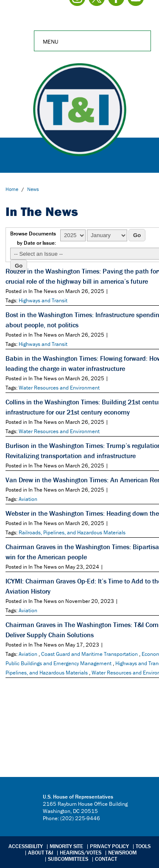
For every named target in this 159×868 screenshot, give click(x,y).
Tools (143, 846)
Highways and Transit (43, 300)
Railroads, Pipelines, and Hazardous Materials (72, 532)
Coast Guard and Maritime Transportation (89, 654)
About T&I (40, 853)
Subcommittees (68, 859)
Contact (106, 859)
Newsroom (122, 853)
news (33, 189)
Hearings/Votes (81, 853)
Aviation (28, 499)
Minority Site (66, 846)
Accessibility (26, 846)
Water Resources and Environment (59, 388)
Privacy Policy (109, 846)
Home (12, 189)
